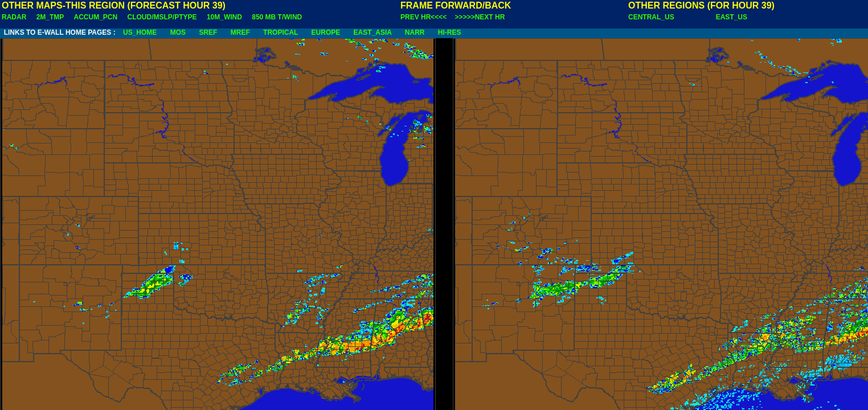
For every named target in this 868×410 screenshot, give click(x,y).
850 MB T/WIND (277, 17)
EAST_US (732, 17)
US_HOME (140, 32)
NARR (415, 32)
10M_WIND (224, 17)
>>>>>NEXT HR (480, 17)
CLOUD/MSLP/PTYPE (162, 17)
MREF (240, 32)
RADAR (14, 17)
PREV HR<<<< (423, 17)
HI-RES (450, 32)
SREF (208, 32)
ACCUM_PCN (96, 17)
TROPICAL (281, 32)
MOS (178, 32)
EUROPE (326, 32)
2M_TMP (50, 17)
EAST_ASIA (373, 32)
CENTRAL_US (651, 17)
